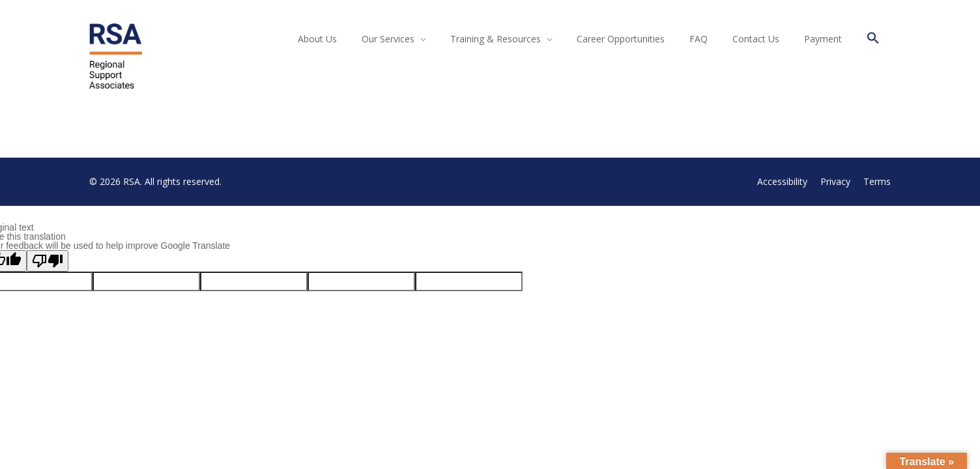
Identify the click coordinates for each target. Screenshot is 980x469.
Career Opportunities (621, 39)
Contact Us (756, 39)
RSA (132, 181)
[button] (873, 40)
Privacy (835, 181)
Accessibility (782, 181)
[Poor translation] (48, 261)
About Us (317, 39)
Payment (823, 39)
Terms (877, 181)
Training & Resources (496, 39)
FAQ (699, 39)
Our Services (388, 39)
